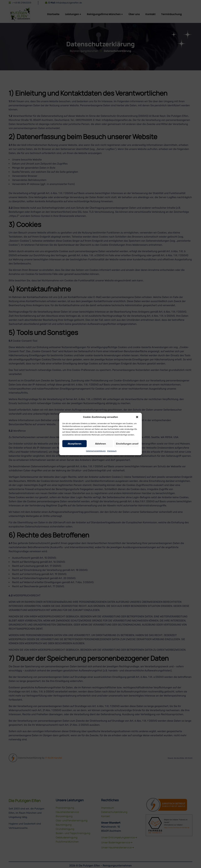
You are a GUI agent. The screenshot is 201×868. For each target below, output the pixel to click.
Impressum (112, 456)
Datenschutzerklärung (96, 456)
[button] (137, 422)
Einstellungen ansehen (127, 448)
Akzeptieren (75, 448)
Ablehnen (100, 448)
